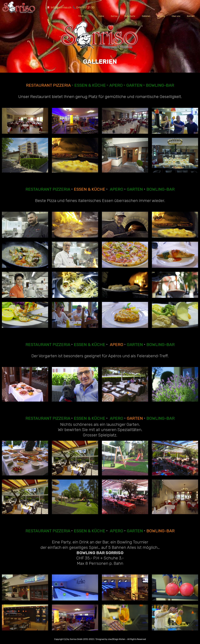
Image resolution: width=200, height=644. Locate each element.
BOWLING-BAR (160, 85)
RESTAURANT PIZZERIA (48, 85)
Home (101, 16)
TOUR (85, 16)
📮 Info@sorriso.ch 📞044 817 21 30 (66, 7)
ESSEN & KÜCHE (90, 85)
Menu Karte (130, 16)
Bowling (161, 16)
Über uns (176, 16)
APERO (116, 85)
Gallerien (146, 16)
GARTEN (134, 85)
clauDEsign (113, 639)
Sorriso (114, 16)
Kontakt (191, 16)
